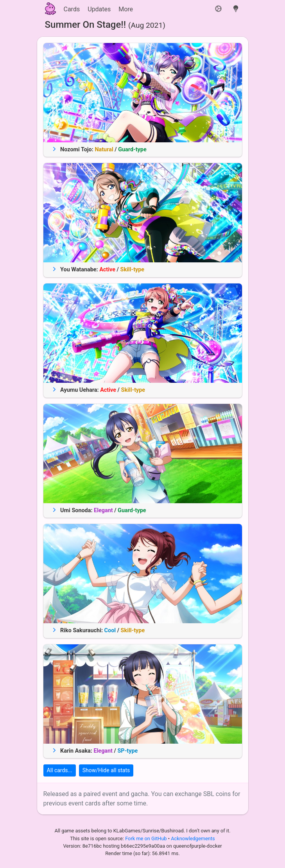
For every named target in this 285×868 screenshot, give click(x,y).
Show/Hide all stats (106, 770)
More (126, 9)
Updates (99, 9)
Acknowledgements (193, 838)
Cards (72, 9)
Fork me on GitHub (147, 838)
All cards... (60, 770)
